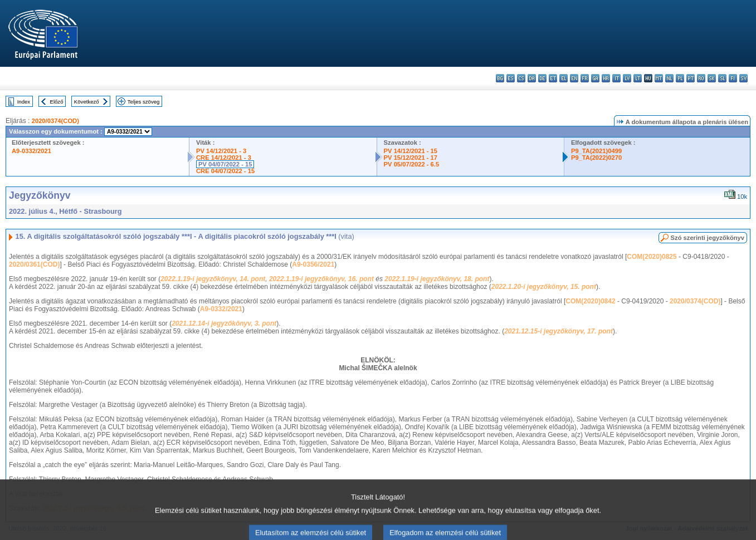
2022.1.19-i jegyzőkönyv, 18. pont (437, 279)
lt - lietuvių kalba (638, 78)
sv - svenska (743, 78)
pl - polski (680, 78)
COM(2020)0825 (652, 257)
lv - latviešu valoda (627, 78)
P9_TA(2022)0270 (596, 158)
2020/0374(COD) (55, 121)
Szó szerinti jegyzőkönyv (708, 238)
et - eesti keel (553, 78)
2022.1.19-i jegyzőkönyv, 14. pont (213, 279)
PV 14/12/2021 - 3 (221, 151)
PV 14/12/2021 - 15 (411, 151)
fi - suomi (733, 78)
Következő (87, 102)
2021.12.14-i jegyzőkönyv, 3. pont (224, 323)
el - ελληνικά (564, 78)
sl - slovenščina (722, 78)
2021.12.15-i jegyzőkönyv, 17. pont (559, 331)
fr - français (585, 78)
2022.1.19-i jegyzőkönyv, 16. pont (321, 279)
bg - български (500, 78)
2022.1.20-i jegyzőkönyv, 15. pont (544, 287)
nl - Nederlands (669, 78)
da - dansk (532, 78)
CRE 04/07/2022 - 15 (225, 171)
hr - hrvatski (606, 78)
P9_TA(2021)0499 (596, 151)
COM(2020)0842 (590, 301)
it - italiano (616, 78)
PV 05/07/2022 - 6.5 (412, 164)
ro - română (701, 78)
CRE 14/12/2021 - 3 (224, 158)
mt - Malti (659, 78)
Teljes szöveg (144, 102)
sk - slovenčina (712, 78)
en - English (574, 78)
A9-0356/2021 (313, 264)
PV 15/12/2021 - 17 (411, 158)
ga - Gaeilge (595, 78)
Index (24, 102)
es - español (511, 78)
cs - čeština (521, 78)
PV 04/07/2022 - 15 (225, 164)
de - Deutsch (542, 78)
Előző (57, 102)
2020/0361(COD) (34, 264)
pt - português (691, 78)
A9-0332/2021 (31, 151)
